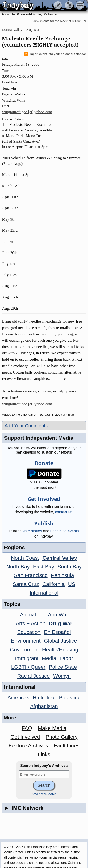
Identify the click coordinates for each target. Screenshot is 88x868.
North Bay (18, 567)
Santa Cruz (26, 584)
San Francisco (31, 575)
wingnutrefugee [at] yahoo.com (27, 112)
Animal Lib (32, 615)
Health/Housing (60, 650)
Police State (63, 667)
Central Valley (12, 30)
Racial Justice (33, 676)
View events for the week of (59, 21)
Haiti (38, 698)
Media (49, 658)
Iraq (51, 698)
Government (24, 650)
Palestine (70, 698)
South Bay (70, 567)
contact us (64, 512)
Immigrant (27, 658)
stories (32, 531)
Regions (14, 547)
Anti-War (58, 615)
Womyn (62, 676)
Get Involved (25, 737)
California (54, 584)
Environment (26, 641)
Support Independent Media (39, 438)
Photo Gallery (62, 737)
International (44, 593)
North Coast (25, 558)
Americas (18, 698)
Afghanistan (44, 706)
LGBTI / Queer (28, 667)
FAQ (27, 728)
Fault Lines (67, 746)
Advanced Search (44, 794)
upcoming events (65, 531)
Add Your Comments (26, 426)
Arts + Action (31, 623)
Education (29, 632)
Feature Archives (28, 746)
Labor (66, 658)
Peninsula (62, 575)
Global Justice (60, 641)
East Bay (44, 567)
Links (44, 754)
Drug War (32, 30)
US (72, 584)
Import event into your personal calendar (55, 54)
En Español (57, 632)
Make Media (52, 728)
